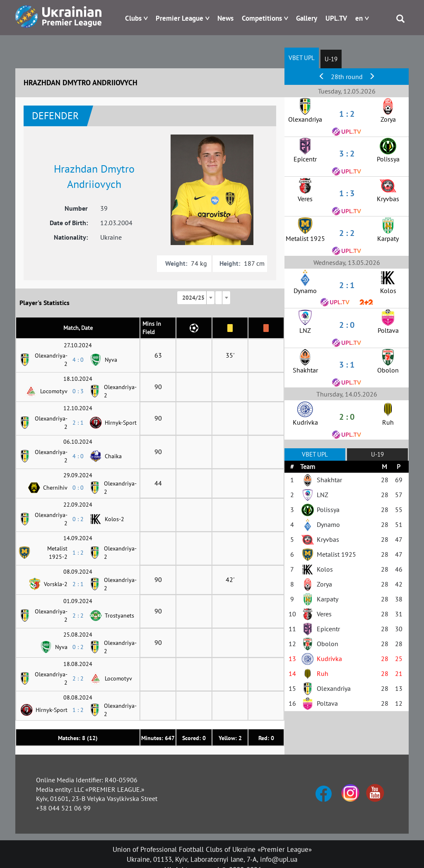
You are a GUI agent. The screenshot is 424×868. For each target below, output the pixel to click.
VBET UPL (302, 58)
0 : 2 (78, 519)
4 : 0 (78, 360)
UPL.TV (336, 18)
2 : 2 (78, 616)
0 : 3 (78, 391)
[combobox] (196, 298)
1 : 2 (78, 553)
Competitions (262, 18)
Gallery (307, 18)
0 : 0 (78, 488)
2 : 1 (78, 423)
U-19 (331, 59)
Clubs (133, 18)
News (225, 18)
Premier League (179, 18)
